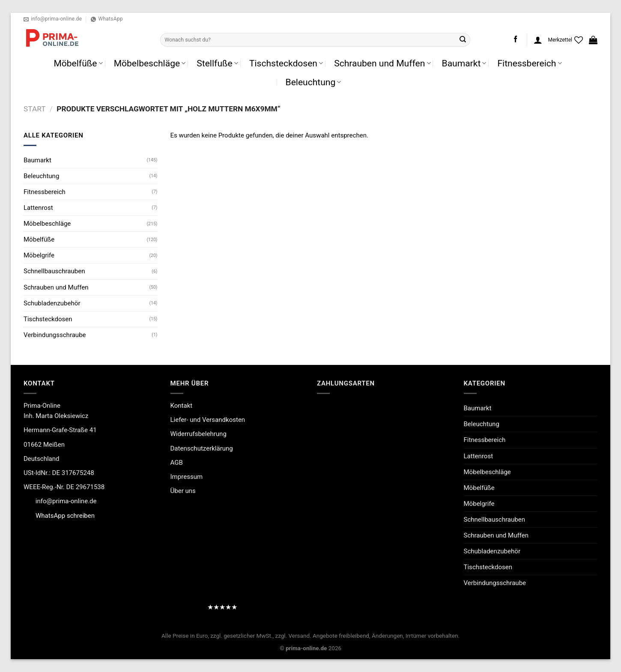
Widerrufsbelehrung (199, 434)
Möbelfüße (78, 63)
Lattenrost (38, 208)
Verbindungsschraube (55, 335)
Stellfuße (217, 63)
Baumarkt (464, 63)
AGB (177, 463)
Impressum (187, 477)
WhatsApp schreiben (65, 516)
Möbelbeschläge (150, 63)
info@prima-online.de (66, 501)
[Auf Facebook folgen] (515, 40)
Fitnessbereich (529, 63)
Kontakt (182, 406)
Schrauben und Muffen (382, 63)
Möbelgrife (39, 255)
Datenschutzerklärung (202, 448)
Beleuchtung (313, 82)
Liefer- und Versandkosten (208, 420)
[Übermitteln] (463, 40)
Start (34, 109)
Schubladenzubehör (52, 303)
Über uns (183, 491)
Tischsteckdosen (286, 63)
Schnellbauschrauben (54, 271)
